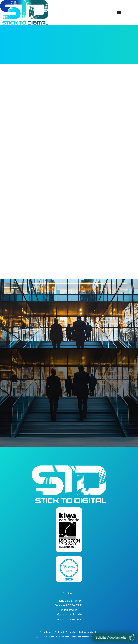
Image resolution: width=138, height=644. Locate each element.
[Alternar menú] (119, 12)
